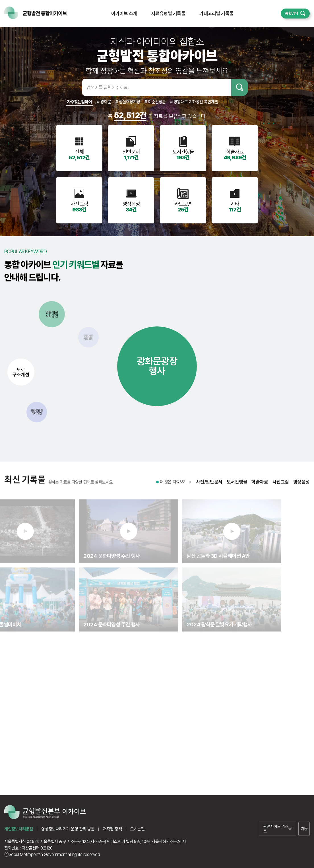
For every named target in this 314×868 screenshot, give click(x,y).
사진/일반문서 (209, 487)
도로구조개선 (21, 372)
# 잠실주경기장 (128, 102)
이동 (304, 829)
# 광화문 (104, 102)
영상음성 (301, 487)
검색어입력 (73, 87)
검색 (240, 87)
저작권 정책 (112, 829)
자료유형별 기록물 (168, 13)
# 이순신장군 (155, 102)
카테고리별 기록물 (216, 13)
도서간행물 (237, 487)
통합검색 (292, 13)
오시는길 (137, 829)
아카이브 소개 (124, 13)
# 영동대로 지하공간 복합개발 (194, 102)
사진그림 (281, 487)
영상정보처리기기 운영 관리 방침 (68, 829)
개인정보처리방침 (18, 829)
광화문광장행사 (157, 366)
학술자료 (260, 487)
